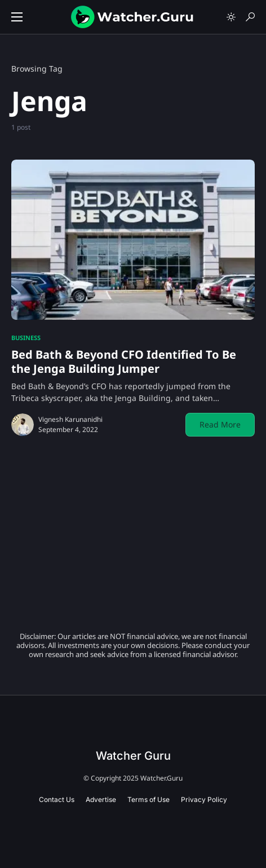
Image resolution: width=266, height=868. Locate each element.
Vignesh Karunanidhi (70, 419)
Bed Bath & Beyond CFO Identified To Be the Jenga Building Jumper (124, 362)
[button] (17, 17)
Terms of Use (148, 799)
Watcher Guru (133, 756)
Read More (220, 424)
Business (26, 338)
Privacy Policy (204, 799)
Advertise (101, 799)
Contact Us (57, 799)
